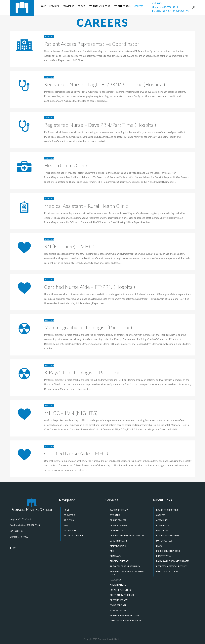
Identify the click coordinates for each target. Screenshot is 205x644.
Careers (161, 515)
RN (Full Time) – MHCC (70, 246)
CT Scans (115, 515)
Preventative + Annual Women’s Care (127, 573)
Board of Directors (167, 510)
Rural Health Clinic (121, 590)
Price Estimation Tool (168, 551)
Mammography (118, 546)
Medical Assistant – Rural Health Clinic (86, 206)
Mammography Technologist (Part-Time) (88, 327)
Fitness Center (118, 610)
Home (67, 510)
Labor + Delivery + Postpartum (127, 536)
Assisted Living (118, 585)
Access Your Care (74, 536)
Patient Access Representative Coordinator (92, 44)
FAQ (66, 525)
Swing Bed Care (118, 605)
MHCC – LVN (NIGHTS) (71, 413)
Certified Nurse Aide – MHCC (77, 453)
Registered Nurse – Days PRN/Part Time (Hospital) (100, 125)
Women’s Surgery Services (124, 616)
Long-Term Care (119, 541)
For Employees (164, 541)
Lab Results (117, 531)
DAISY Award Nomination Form (173, 561)
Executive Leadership (168, 536)
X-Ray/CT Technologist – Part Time (82, 372)
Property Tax (164, 556)
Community (162, 520)
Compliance (163, 525)
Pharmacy (116, 556)
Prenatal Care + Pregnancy (125, 566)
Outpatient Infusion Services (126, 621)
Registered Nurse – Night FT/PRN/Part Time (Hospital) (105, 84)
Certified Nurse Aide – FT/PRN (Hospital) (90, 287)
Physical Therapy (120, 561)
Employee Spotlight (167, 572)
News (159, 546)
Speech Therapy (119, 600)
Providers (69, 515)
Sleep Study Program (122, 595)
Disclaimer (162, 531)
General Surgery (119, 525)
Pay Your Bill (71, 531)
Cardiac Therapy (119, 510)
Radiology (116, 580)
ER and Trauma (118, 520)
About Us (69, 520)
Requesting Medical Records (172, 566)
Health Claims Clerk (66, 165)
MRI (112, 551)
